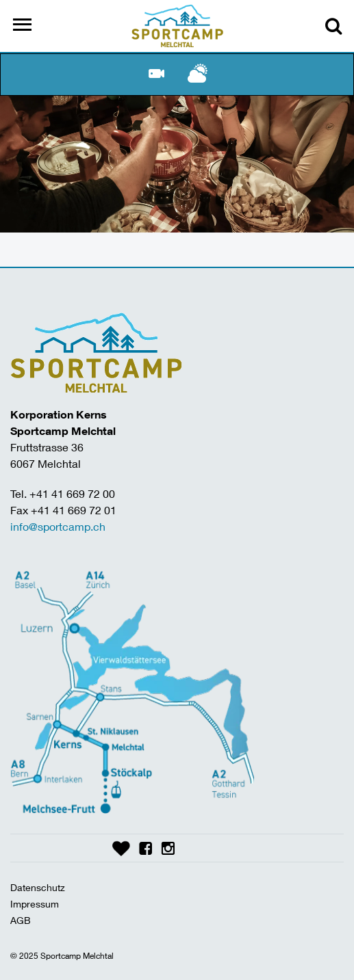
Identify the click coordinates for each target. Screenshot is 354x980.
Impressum (35, 904)
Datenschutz (38, 887)
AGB (21, 920)
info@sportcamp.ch (58, 526)
